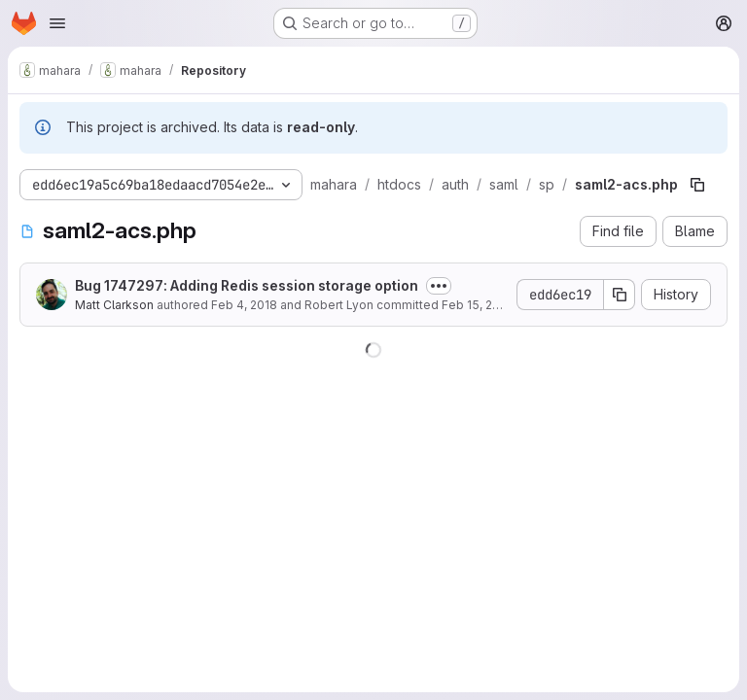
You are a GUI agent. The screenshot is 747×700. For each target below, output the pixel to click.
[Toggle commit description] (439, 286)
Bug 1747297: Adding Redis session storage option (247, 285)
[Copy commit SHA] (620, 295)
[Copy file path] (697, 185)
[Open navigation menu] (57, 23)
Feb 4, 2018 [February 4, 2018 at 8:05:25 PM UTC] (244, 305)
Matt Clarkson (114, 305)
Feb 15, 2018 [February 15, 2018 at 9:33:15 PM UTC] (477, 305)
